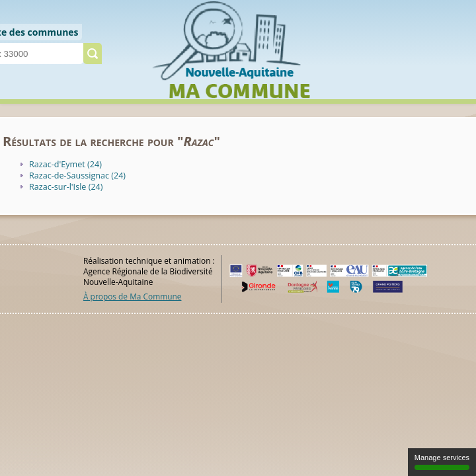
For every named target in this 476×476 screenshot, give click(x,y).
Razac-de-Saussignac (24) (77, 176)
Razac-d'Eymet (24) (65, 164)
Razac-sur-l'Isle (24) (66, 187)
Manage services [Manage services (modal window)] (442, 462)
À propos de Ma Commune (132, 296)
